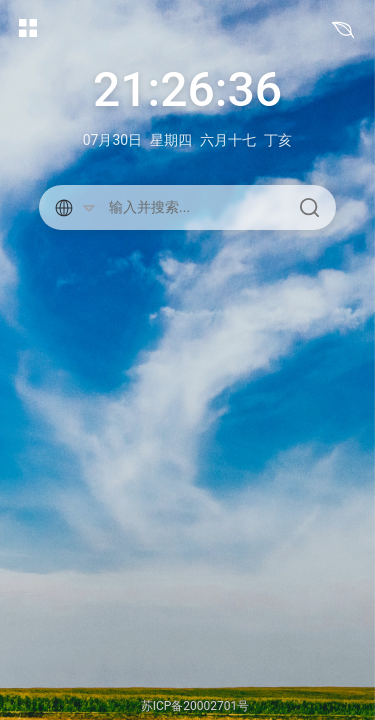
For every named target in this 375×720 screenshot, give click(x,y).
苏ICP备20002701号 (195, 706)
